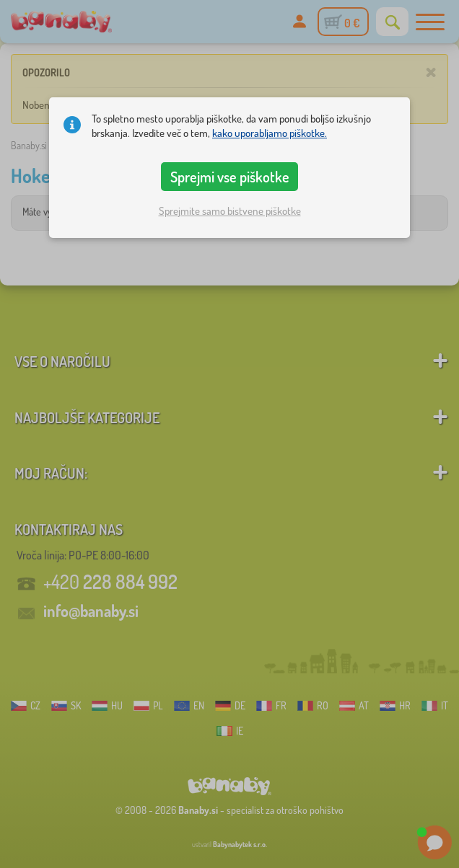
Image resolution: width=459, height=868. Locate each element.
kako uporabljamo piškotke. (270, 133)
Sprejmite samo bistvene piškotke (230, 211)
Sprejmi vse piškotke (230, 177)
